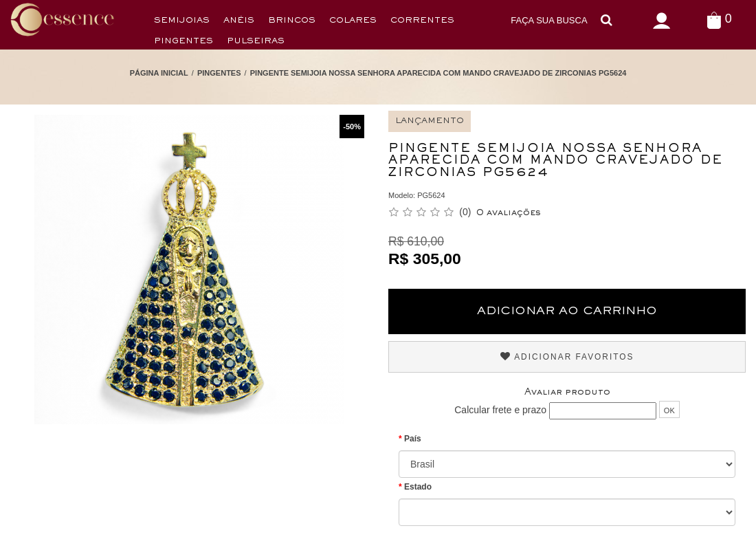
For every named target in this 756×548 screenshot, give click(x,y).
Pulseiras (256, 42)
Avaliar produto (567, 393)
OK (669, 410)
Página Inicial (159, 73)
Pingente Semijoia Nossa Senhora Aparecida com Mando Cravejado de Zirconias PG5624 (438, 73)
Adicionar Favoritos (567, 357)
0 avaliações (509, 213)
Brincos (292, 21)
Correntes (422, 21)
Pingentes (184, 42)
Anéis (239, 21)
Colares (353, 21)
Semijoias (182, 21)
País (413, 439)
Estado (418, 487)
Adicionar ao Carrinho (567, 311)
